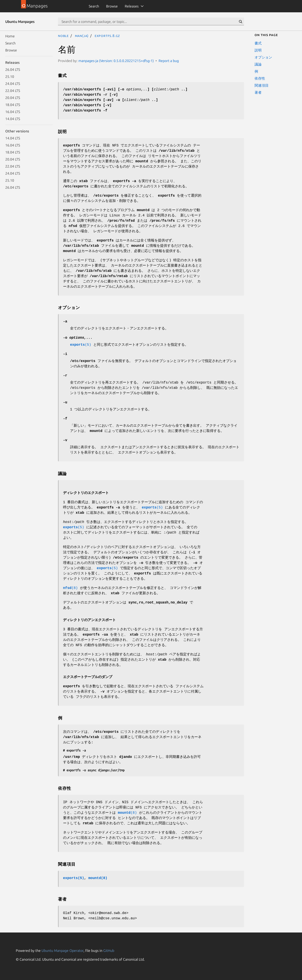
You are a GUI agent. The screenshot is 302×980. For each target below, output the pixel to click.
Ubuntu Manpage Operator (62, 951)
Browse (112, 6)
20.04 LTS (13, 98)
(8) (70, 588)
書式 (258, 43)
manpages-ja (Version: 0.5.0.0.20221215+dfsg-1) (116, 61)
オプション (263, 57)
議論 (258, 64)
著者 (258, 92)
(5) (81, 345)
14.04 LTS (13, 119)
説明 (258, 50)
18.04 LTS (13, 105)
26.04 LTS (13, 69)
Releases (132, 6)
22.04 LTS (13, 91)
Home (10, 36)
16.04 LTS (13, 112)
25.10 (10, 77)
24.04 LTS (13, 84)
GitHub (109, 951)
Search (94, 6)
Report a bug (169, 61)
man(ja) (82, 36)
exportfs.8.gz (107, 36)
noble (63, 36)
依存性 (260, 78)
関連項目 (262, 85)
